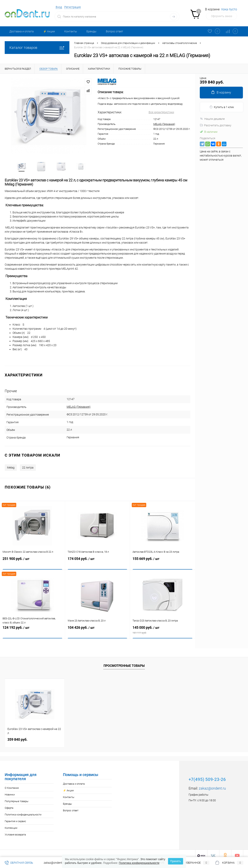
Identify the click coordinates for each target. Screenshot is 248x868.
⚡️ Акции (49, 31)
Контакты (71, 31)
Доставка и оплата (22, 31)
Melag (11, 463)
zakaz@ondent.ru (212, 784)
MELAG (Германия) (164, 124)
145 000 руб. (163, 629)
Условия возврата (15, 830)
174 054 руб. (98, 560)
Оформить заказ (222, 16)
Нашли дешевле (212, 119)
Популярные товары (17, 797)
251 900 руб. (32, 560)
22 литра (28, 463)
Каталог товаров (37, 48)
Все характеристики (161, 112)
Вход (59, 7)
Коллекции (11, 824)
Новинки (10, 790)
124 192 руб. (32, 629)
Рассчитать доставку (216, 125)
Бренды (91, 31)
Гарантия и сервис (15, 817)
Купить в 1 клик (222, 107)
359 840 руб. (17, 735)
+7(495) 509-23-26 (207, 775)
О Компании (12, 784)
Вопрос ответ (114, 31)
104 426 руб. (98, 629)
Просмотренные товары (124, 661)
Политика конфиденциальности (23, 810)
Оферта (9, 804)
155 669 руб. (163, 560)
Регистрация (73, 7)
